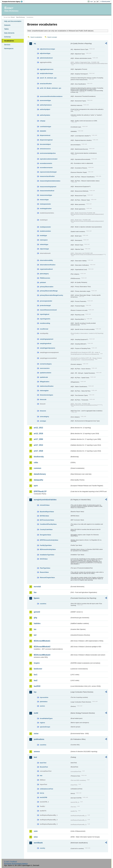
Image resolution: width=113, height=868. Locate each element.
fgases (37, 598)
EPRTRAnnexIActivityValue (49, 540)
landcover (38, 669)
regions (42, 723)
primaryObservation (47, 287)
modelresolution (45, 231)
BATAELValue (44, 516)
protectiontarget (45, 305)
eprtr (36, 486)
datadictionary (40, 474)
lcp (35, 692)
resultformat (44, 329)
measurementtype (46, 195)
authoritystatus (45, 115)
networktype (44, 244)
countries (43, 604)
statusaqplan (44, 391)
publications (39, 739)
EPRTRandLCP (40, 491)
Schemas (7, 37)
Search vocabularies (36, 37)
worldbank (38, 843)
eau (41, 776)
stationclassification (47, 386)
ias (35, 629)
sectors (42, 706)
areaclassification (46, 84)
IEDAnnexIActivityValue (48, 549)
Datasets (7, 25)
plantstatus (44, 702)
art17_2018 (38, 451)
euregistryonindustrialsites (45, 500)
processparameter (46, 301)
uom (36, 831)
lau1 (36, 675)
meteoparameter (45, 204)
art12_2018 (38, 434)
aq (35, 43)
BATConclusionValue (47, 520)
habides (37, 623)
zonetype (43, 421)
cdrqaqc (43, 121)
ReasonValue (44, 572)
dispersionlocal (45, 135)
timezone (43, 411)
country (42, 848)
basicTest (43, 763)
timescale (43, 399)
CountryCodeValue (46, 529)
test (35, 757)
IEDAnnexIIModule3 (42, 647)
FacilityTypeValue (46, 545)
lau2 (36, 680)
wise (36, 837)
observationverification (48, 265)
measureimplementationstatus (50, 181)
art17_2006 (38, 439)
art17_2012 (38, 445)
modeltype (43, 236)
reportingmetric (45, 319)
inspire (37, 663)
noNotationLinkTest (46, 789)
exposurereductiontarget (48, 172)
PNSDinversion (45, 278)
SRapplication (45, 382)
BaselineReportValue (47, 512)
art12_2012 (38, 428)
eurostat (37, 587)
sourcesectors (45, 368)
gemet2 (37, 612)
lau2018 (37, 686)
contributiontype (45, 127)
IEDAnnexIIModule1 (42, 641)
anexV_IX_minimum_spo (48, 78)
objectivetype (44, 249)
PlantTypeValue (45, 568)
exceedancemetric (46, 163)
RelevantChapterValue (47, 578)
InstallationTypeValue (47, 555)
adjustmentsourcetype (47, 49)
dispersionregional (46, 140)
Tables (6, 29)
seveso (37, 751)
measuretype (44, 200)
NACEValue (44, 559)
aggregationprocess (47, 69)
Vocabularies (9, 41)
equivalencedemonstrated (49, 159)
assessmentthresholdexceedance (51, 96)
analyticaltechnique (46, 73)
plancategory (44, 274)
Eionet (13, 17)
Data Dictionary (21, 17)
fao (35, 592)
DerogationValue (45, 535)
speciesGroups (45, 727)
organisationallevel (46, 269)
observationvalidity (46, 260)
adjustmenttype (45, 53)
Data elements (9, 33)
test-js (42, 793)
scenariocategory (46, 364)
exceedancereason (46, 168)
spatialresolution (45, 373)
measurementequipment (48, 187)
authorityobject (45, 109)
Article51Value (45, 505)
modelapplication (46, 209)
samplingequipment (47, 339)
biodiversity (39, 457)
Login (91, 1)
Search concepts (52, 37)
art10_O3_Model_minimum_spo (50, 88)
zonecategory (44, 417)
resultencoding (45, 323)
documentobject (45, 144)
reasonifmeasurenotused (48, 310)
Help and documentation (13, 21)
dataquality (38, 480)
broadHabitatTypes (46, 718)
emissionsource (45, 149)
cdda (36, 462)
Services (7, 45)
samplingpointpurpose (47, 348)
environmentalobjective (48, 153)
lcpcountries (44, 697)
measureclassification (47, 176)
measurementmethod (47, 191)
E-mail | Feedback (11, 861)
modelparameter (45, 227)
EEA (13, 2)
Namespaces (9, 48)
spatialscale (44, 377)
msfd (36, 713)
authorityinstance (46, 105)
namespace (44, 240)
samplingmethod (45, 343)
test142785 (43, 797)
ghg (35, 618)
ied (35, 635)
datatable (43, 131)
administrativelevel (46, 58)
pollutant (43, 282)
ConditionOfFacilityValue (48, 524)
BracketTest (44, 767)
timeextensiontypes (46, 395)
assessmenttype (45, 100)
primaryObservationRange (49, 291)
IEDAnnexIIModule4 (42, 655)
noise (36, 734)
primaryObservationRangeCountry (51, 295)
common (37, 468)
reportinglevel (45, 314)
